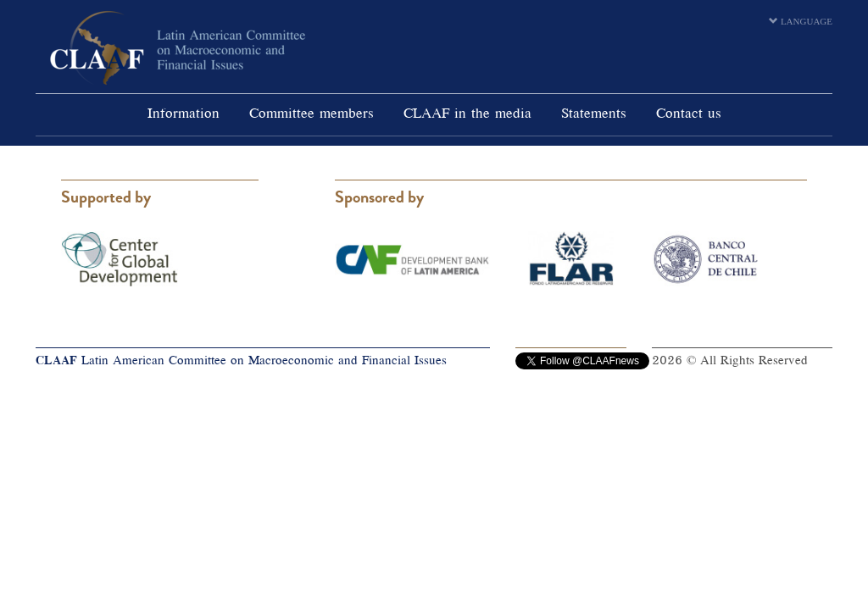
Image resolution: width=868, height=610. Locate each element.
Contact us (689, 114)
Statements (594, 114)
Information (184, 114)
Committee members (312, 114)
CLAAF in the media (467, 114)
